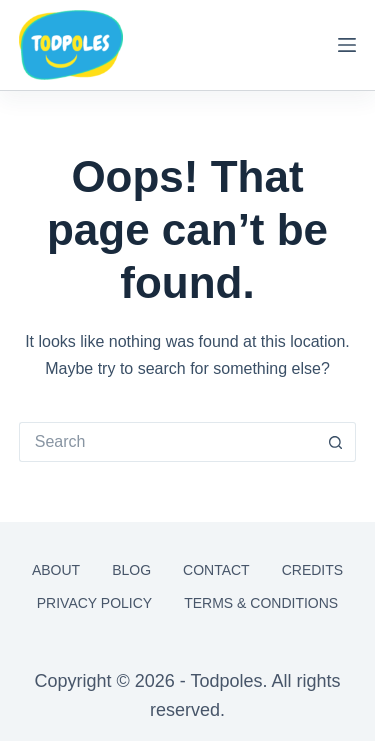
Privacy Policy (94, 603)
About (56, 570)
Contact (216, 570)
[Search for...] (168, 442)
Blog (131, 570)
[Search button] (336, 442)
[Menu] (347, 45)
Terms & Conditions (261, 603)
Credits (312, 570)
